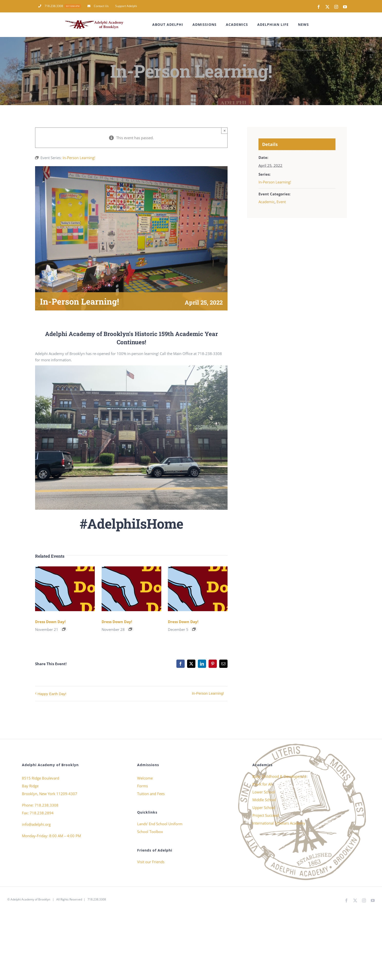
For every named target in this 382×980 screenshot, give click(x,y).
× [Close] (225, 131)
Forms (143, 786)
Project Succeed (266, 815)
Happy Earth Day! (52, 694)
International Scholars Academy (279, 823)
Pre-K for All (262, 784)
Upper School (264, 808)
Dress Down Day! (50, 622)
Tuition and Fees (151, 794)
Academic (267, 202)
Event (281, 202)
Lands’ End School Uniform (160, 824)
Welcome (145, 778)
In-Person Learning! (208, 693)
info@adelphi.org (36, 824)
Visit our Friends (151, 862)
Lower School (264, 792)
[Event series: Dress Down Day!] (64, 629)
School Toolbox (150, 832)
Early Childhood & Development (279, 776)
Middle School (264, 800)
